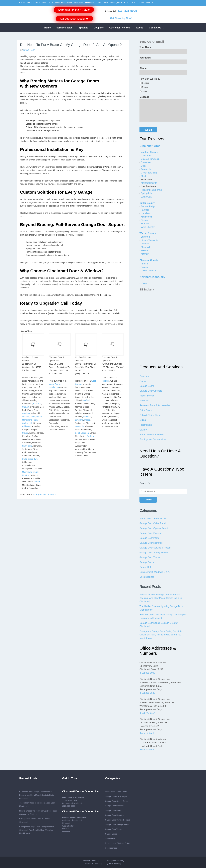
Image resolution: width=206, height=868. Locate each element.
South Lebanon (82, 433)
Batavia (145, 267)
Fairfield (86, 400)
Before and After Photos (152, 435)
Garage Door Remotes (151, 543)
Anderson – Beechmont (72, 820)
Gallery (143, 430)
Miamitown (27, 472)
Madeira (26, 417)
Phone (143, 68)
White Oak (146, 197)
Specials (144, 381)
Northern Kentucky (152, 277)
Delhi (24, 459)
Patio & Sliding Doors (150, 415)
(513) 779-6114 (147, 713)
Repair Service (147, 396)
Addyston (26, 426)
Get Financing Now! (121, 18)
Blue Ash (37, 404)
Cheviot (26, 407)
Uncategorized (147, 577)
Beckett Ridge (148, 206)
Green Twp (33, 459)
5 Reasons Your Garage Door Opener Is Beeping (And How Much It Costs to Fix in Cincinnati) (161, 598)
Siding (143, 420)
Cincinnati (146, 156)
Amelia (144, 264)
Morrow (145, 254)
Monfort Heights (149, 183)
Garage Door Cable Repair (153, 523)
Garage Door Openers (44, 495)
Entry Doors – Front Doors (153, 519)
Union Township (149, 271)
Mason (87, 420)
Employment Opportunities (153, 439)
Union (144, 283)
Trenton (145, 224)
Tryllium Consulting (113, 864)
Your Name (145, 47)
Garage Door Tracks (150, 557)
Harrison (26, 413)
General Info (146, 567)
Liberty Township (149, 240)
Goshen (90, 436)
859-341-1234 (147, 733)
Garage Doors (147, 386)
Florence (105, 381)
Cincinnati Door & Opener (93, 861)
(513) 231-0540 (147, 693)
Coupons (144, 376)
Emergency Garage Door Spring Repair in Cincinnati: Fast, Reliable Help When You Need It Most (161, 635)
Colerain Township (150, 159)
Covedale (146, 162)
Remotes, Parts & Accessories (155, 405)
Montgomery (36, 417)
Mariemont (27, 420)
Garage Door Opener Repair (154, 528)
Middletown (147, 217)
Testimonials (146, 425)
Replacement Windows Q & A (154, 572)
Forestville (146, 169)
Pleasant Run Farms (151, 190)
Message (144, 97)
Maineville (80, 426)
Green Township (149, 173)
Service (145, 83)
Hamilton (145, 213)
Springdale (146, 193)
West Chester (148, 227)
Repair (145, 87)
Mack (144, 176)
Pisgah (144, 220)
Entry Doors (145, 410)
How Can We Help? (150, 79)
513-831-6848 (147, 750)
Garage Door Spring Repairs (154, 553)
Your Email (145, 58)
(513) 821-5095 (66, 3)
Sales (145, 91)
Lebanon (87, 417)
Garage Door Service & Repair (155, 548)
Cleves (25, 433)
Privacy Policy (118, 861)
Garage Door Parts (149, 538)
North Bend (27, 446)
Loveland (79, 420)
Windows (144, 401)
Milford (37, 482)
